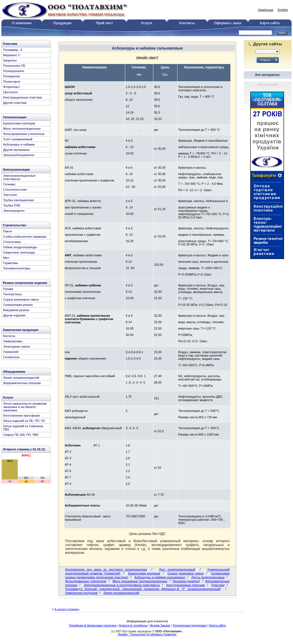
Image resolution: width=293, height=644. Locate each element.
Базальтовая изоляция (144, 573)
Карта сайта (270, 23)
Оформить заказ (228, 23)
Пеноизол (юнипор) (186, 581)
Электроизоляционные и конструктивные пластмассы (122, 585)
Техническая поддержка (189, 625)
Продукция (62, 23)
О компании (22, 23)
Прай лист (104, 23)
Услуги (147, 23)
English (283, 10)
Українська (266, 10)
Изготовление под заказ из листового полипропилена (106, 569)
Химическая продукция (81, 593)
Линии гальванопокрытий (121, 593)
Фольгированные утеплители (86, 581)
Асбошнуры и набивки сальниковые (160, 577)
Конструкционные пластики (185, 585)
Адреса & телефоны (133, 625)
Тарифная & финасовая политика (93, 625)
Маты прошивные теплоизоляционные (140, 581)
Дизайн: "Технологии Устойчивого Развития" (147, 634)
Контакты (187, 23)
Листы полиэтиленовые (208, 577)
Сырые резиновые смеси (186, 573)
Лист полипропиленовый (177, 569)
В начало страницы (67, 609)
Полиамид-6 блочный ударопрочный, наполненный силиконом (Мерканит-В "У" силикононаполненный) (143, 589)
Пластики (218, 585)
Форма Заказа (160, 625)
